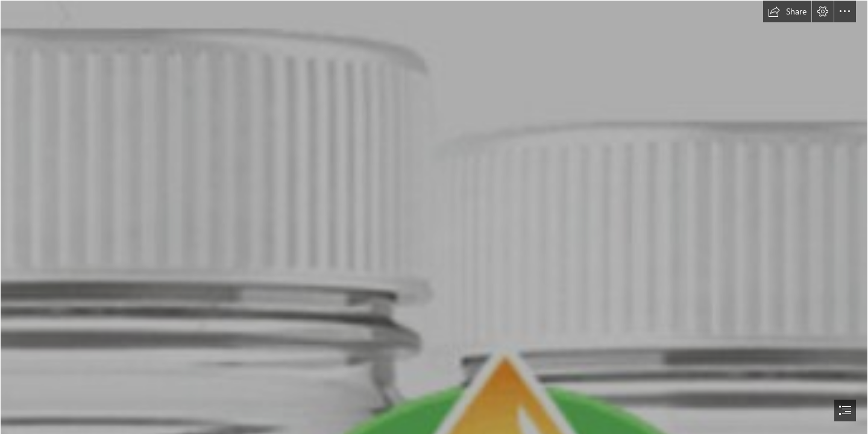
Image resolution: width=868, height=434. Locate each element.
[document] (434, 217)
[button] (787, 11)
